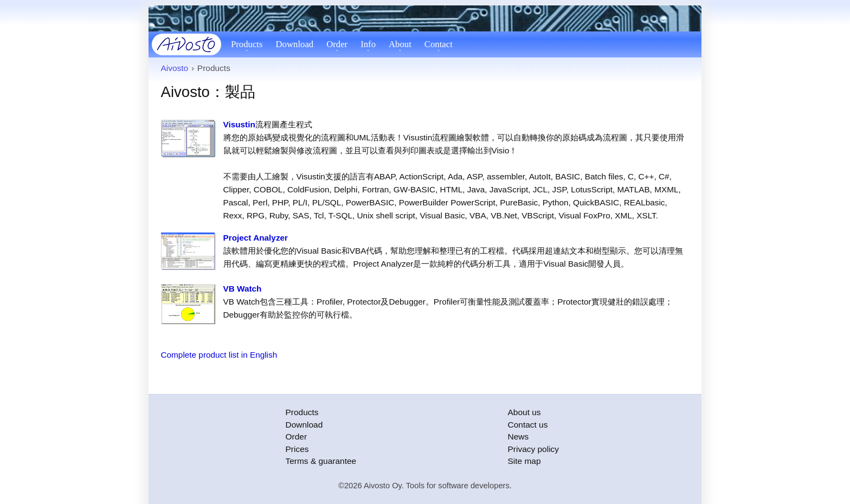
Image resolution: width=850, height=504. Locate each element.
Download (295, 44)
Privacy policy (534, 449)
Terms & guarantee (321, 461)
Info (368, 44)
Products (247, 44)
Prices (297, 449)
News (519, 437)
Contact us (528, 425)
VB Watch (243, 289)
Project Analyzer (256, 238)
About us (524, 412)
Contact (439, 44)
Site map (524, 461)
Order (337, 44)
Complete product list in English (219, 355)
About (400, 44)
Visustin (239, 124)
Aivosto (175, 68)
